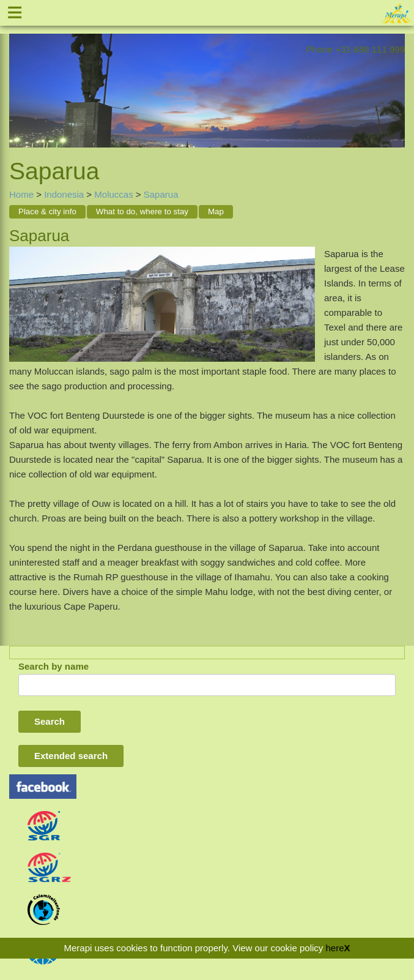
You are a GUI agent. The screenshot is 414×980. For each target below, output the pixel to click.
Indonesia (64, 194)
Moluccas (113, 194)
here (335, 948)
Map (216, 211)
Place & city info (47, 211)
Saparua (161, 194)
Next (396, 81)
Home (21, 194)
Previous (18, 81)
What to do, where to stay (142, 211)
